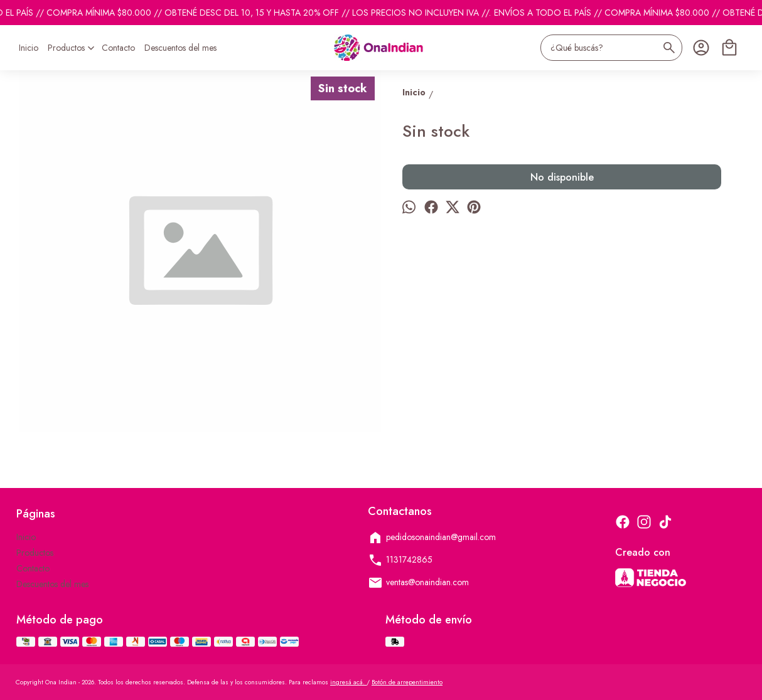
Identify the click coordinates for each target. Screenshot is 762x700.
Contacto (118, 48)
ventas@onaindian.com (418, 583)
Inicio (29, 48)
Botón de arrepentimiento (407, 682)
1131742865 (400, 560)
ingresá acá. (348, 682)
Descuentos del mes (180, 48)
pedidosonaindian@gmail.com (432, 538)
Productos (72, 48)
